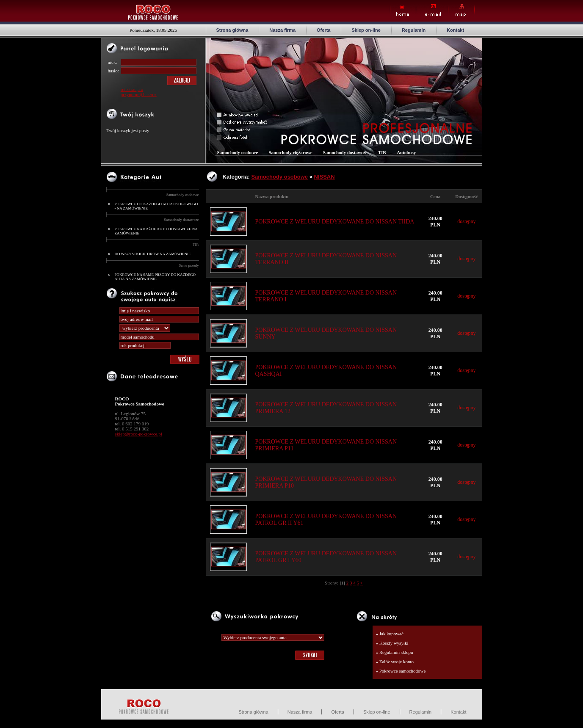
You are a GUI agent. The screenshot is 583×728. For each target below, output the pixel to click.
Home (403, 10)
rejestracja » (132, 89)
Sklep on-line (366, 30)
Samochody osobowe (183, 195)
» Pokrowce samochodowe (401, 671)
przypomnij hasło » (139, 94)
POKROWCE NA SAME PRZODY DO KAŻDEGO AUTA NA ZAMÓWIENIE (155, 277)
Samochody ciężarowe (290, 152)
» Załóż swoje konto (395, 662)
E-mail (432, 10)
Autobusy (406, 152)
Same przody (189, 265)
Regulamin (414, 30)
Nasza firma (282, 30)
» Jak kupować (390, 634)
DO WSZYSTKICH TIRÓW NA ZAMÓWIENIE (153, 254)
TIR (196, 245)
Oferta (323, 30)
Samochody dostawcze (181, 220)
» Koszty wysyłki (392, 643)
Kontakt (455, 30)
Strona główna (232, 30)
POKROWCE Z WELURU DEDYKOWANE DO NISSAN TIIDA (335, 222)
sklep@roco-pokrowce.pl (139, 434)
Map (461, 10)
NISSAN (325, 177)
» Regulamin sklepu (395, 652)
